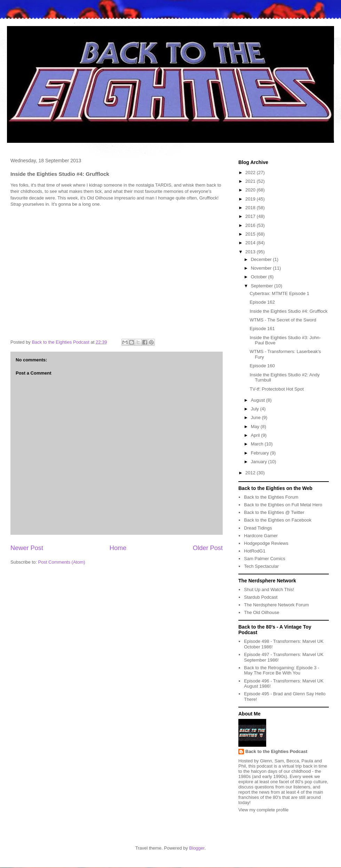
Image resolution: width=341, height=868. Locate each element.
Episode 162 (262, 302)
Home (118, 548)
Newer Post (27, 548)
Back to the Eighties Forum (271, 497)
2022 (251, 173)
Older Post (208, 548)
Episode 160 (262, 366)
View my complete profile (263, 810)
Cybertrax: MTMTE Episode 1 (279, 293)
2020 (251, 190)
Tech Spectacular (261, 566)
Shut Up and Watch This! (269, 589)
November (262, 268)
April (256, 435)
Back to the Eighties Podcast (276, 751)
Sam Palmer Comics (264, 559)
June (256, 417)
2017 (251, 216)
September (263, 286)
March (258, 444)
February (261, 453)
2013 (251, 252)
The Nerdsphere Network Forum (276, 605)
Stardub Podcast (261, 597)
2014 (251, 243)
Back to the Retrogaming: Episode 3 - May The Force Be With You (281, 670)
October (260, 277)
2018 (251, 208)
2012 (251, 473)
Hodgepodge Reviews (266, 543)
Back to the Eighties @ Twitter (274, 512)
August (259, 400)
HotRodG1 (255, 551)
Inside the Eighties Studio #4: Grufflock (288, 311)
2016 (251, 225)
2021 (251, 181)
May (256, 427)
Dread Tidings (258, 528)
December (262, 259)
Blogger (197, 848)
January (260, 462)
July (256, 409)
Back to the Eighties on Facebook (278, 520)
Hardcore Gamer (261, 536)
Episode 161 (262, 329)
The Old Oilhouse (261, 612)
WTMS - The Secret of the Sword (283, 320)
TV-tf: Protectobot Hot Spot (276, 389)
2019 (251, 199)
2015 (251, 234)
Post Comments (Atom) (62, 562)
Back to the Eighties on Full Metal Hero (283, 505)
